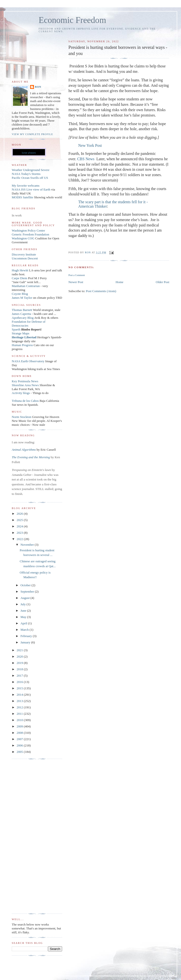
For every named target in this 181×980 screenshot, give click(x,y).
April (24, 623)
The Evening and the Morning (31, 457)
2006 (20, 745)
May (24, 617)
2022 (20, 539)
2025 (20, 520)
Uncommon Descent (25, 258)
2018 (20, 669)
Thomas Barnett (22, 310)
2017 (20, 676)
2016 (20, 682)
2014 (20, 695)
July (24, 604)
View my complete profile (32, 134)
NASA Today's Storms (26, 174)
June (24, 611)
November (28, 545)
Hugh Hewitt (20, 270)
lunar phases (29, 153)
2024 (20, 526)
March (25, 630)
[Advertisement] (31, 836)
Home (120, 282)
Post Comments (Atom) (101, 291)
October (26, 585)
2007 (20, 739)
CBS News (86, 159)
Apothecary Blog (23, 318)
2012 (20, 707)
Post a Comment (77, 275)
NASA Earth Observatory (28, 361)
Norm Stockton (22, 417)
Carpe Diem (19, 278)
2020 (20, 656)
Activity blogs (21, 393)
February (27, 636)
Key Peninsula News (25, 381)
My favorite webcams (26, 186)
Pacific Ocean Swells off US (30, 178)
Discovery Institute (24, 254)
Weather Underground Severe (31, 170)
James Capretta (21, 314)
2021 (20, 650)
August (26, 598)
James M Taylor (22, 298)
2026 (20, 514)
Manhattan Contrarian (26, 286)
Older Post (163, 282)
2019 (20, 663)
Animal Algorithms (24, 450)
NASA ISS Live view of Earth (31, 189)
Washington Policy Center (28, 230)
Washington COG (23, 238)
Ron (38, 87)
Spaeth (16, 329)
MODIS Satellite (23, 197)
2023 (20, 533)
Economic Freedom (72, 20)
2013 (20, 701)
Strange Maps (21, 333)
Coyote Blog (20, 294)
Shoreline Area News (25, 385)
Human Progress (22, 345)
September (28, 591)
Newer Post (76, 282)
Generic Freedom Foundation (30, 234)
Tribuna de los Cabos (25, 401)
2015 (20, 688)
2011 (20, 714)
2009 (20, 726)
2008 (20, 733)
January (26, 642)
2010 (20, 720)
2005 (20, 752)
